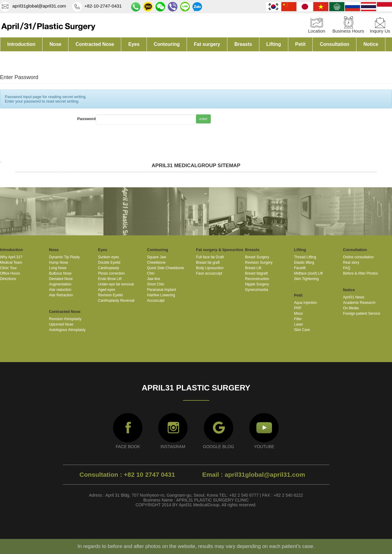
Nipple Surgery (257, 284)
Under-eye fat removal (116, 284)
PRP (298, 308)
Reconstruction (257, 279)
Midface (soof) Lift (308, 273)
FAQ (347, 268)
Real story (351, 263)
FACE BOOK (128, 447)
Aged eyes (107, 290)
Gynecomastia (257, 290)
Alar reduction (60, 290)
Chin (151, 273)
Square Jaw (157, 257)
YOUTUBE (264, 447)
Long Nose (58, 268)
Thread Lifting (305, 257)
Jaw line (154, 279)
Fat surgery (207, 44)
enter (203, 119)
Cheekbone (156, 263)
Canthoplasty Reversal (116, 301)
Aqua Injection (305, 303)
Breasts (243, 44)
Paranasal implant (162, 290)
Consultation (334, 44)
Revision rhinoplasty (65, 319)
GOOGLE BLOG (218, 447)
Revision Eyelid (110, 295)
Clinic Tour (8, 268)
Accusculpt (156, 301)
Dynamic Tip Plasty (65, 257)
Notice (371, 44)
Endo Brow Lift (110, 279)
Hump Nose (59, 263)
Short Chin (156, 284)
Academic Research (359, 303)
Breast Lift (253, 268)
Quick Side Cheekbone (166, 268)
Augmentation (60, 284)
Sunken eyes (108, 257)
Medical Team (11, 263)
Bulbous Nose (60, 273)
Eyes (134, 44)
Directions (8, 279)
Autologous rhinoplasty (67, 330)
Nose (55, 44)
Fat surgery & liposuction (220, 250)
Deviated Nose (61, 279)
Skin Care (302, 330)
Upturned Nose (61, 324)
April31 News (354, 297)
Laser (299, 324)
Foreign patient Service (362, 314)
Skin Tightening (306, 279)
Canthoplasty (109, 268)
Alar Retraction (61, 295)
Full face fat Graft (210, 257)
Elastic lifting (304, 263)
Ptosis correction (111, 273)
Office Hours (10, 273)
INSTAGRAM (173, 447)
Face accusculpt (209, 273)
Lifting (274, 44)
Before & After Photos (360, 273)
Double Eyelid (109, 263)
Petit (300, 44)
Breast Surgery (257, 257)
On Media (351, 308)
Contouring (167, 44)
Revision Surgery (259, 263)
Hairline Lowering (161, 295)
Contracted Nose (95, 44)
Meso (298, 314)
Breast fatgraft (256, 273)
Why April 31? (11, 257)
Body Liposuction (210, 268)
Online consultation (359, 257)
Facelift (300, 268)
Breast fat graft (208, 263)
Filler (298, 319)
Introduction (21, 44)
